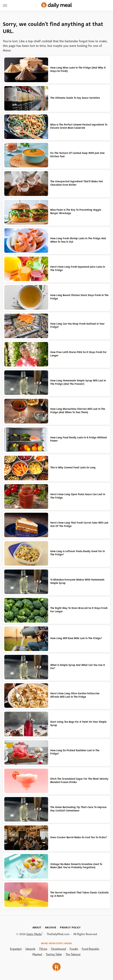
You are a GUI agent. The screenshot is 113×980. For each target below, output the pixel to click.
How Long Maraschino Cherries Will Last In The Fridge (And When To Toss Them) (78, 411)
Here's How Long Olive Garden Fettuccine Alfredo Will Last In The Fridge (75, 695)
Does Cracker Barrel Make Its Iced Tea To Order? (79, 837)
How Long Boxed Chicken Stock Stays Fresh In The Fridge (79, 297)
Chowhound (58, 949)
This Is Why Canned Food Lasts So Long (73, 468)
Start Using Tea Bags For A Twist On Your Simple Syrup (78, 724)
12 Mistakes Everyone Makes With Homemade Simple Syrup (77, 581)
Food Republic (91, 949)
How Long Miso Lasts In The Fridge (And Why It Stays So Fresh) (78, 69)
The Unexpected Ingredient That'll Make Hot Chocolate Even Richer (77, 183)
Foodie (74, 949)
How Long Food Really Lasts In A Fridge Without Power (79, 439)
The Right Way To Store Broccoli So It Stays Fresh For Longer (79, 610)
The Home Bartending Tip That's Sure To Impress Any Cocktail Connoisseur (78, 809)
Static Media (34, 934)
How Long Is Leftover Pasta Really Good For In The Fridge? (78, 553)
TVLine (43, 949)
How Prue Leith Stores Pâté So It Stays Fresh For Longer (78, 354)
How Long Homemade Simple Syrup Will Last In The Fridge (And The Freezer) (78, 382)
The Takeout (73, 954)
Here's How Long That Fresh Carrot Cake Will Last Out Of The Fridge (79, 524)
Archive (51, 927)
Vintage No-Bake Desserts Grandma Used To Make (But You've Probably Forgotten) (76, 866)
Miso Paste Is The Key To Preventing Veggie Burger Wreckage (76, 212)
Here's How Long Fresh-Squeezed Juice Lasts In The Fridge (78, 269)
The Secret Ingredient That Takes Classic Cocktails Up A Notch (79, 894)
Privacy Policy (70, 927)
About (37, 927)
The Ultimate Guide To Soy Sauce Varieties (75, 98)
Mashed (37, 954)
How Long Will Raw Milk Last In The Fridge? (76, 638)
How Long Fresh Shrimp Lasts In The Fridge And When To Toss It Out (78, 240)
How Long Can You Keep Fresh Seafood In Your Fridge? (77, 325)
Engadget (16, 949)
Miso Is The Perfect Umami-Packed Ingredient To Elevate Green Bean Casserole (79, 126)
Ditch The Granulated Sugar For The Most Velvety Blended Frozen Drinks (79, 781)
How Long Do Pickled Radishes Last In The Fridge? (75, 752)
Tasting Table (54, 954)
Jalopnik (30, 949)
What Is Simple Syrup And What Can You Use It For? (78, 667)
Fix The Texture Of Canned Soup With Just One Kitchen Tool (77, 155)
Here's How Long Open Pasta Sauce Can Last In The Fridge (78, 496)
